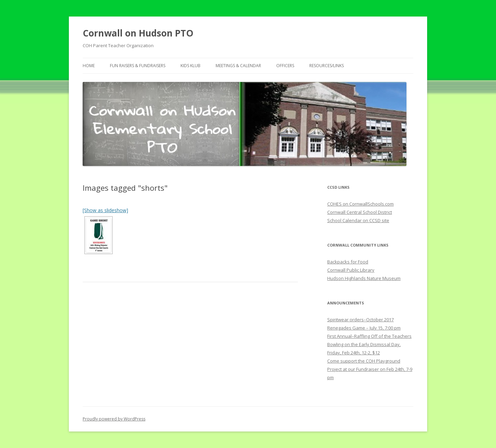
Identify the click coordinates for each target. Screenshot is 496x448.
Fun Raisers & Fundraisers (138, 66)
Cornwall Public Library (351, 270)
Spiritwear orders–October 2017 (360, 320)
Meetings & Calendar (238, 66)
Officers (285, 66)
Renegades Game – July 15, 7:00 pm (364, 328)
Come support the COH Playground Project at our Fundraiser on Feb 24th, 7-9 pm (370, 369)
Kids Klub (190, 66)
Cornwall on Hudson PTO (138, 33)
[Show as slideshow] (105, 210)
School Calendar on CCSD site (358, 220)
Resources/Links (327, 66)
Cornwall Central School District (360, 212)
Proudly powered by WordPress (114, 419)
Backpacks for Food (348, 262)
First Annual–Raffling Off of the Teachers (369, 336)
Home (89, 66)
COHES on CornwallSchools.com (360, 204)
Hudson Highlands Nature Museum (364, 278)
